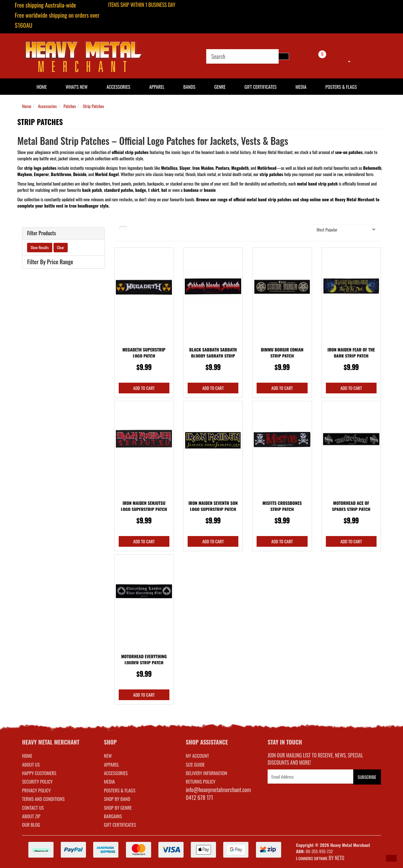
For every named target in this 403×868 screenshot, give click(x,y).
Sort (300, 229)
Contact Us (33, 808)
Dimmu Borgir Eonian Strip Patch (282, 353)
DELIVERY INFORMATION (207, 773)
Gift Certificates (260, 87)
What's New (77, 87)
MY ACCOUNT (197, 756)
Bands (189, 87)
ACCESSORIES (116, 773)
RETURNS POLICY (201, 781)
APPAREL (111, 764)
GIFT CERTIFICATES (120, 825)
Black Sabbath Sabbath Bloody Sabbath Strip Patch (213, 356)
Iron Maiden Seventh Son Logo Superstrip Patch (213, 506)
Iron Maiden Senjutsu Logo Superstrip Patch (144, 506)
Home (27, 106)
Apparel (157, 87)
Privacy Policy (36, 790)
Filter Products (42, 233)
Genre (220, 87)
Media (301, 87)
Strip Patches (94, 106)
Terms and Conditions (43, 799)
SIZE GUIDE (195, 764)
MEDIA (109, 781)
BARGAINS (113, 816)
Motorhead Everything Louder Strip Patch (144, 659)
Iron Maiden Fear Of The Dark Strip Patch (351, 353)
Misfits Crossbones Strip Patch (282, 506)
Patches (70, 106)
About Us (31, 764)
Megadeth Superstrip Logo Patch (144, 353)
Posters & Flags (341, 87)
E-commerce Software (312, 859)
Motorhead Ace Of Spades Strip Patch (351, 506)
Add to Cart (144, 388)
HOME (42, 87)
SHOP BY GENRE (118, 808)
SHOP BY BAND (117, 799)
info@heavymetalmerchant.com (218, 790)
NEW (108, 756)
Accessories (118, 87)
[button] (391, 858)
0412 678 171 (199, 797)
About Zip (31, 816)
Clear (61, 247)
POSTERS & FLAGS (120, 790)
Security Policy (37, 781)
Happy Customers (39, 773)
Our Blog (31, 825)
